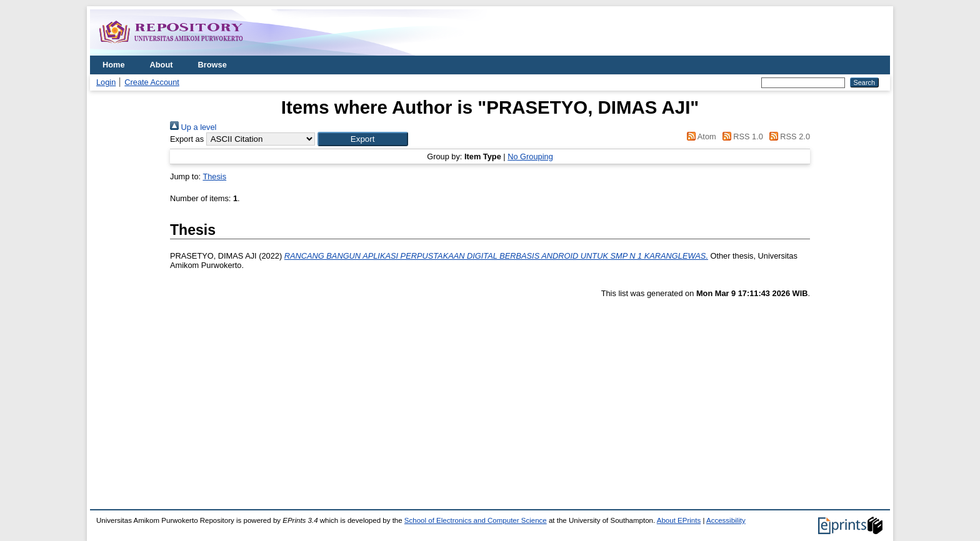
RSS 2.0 (787, 136)
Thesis (214, 176)
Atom (700, 136)
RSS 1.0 (741, 136)
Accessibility (726, 520)
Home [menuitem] (114, 65)
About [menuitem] (162, 65)
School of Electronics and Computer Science (476, 520)
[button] (363, 139)
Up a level (193, 127)
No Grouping (530, 156)
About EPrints (679, 520)
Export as (187, 139)
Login (106, 82)
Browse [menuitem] (212, 65)
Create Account (152, 82)
